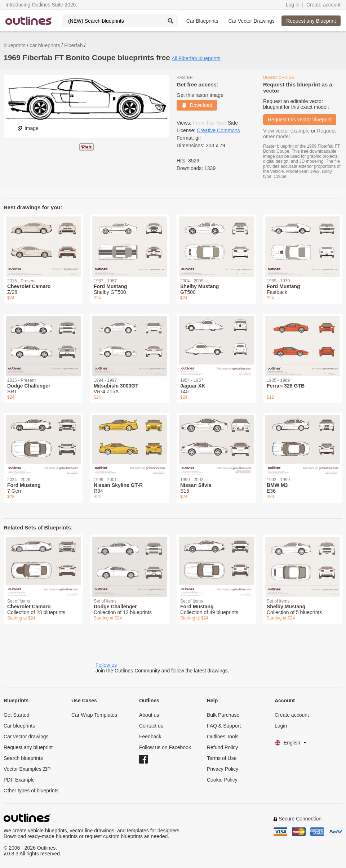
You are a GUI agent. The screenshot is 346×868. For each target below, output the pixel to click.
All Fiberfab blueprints (196, 58)
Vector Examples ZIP (27, 769)
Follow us (106, 665)
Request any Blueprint (311, 21)
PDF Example (19, 780)
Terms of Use (222, 758)
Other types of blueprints (31, 791)
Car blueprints (19, 726)
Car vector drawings (26, 737)
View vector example (286, 131)
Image (28, 128)
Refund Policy (222, 747)
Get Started (17, 715)
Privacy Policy (223, 769)
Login (281, 726)
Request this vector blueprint (300, 120)
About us (149, 715)
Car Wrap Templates (94, 715)
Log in (293, 5)
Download (197, 105)
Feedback (150, 737)
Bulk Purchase (223, 715)
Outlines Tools (223, 737)
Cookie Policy (222, 780)
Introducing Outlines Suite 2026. (41, 5)
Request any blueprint (28, 747)
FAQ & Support (224, 726)
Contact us (151, 726)
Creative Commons (218, 130)
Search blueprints (23, 758)
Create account (323, 5)
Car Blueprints (202, 21)
